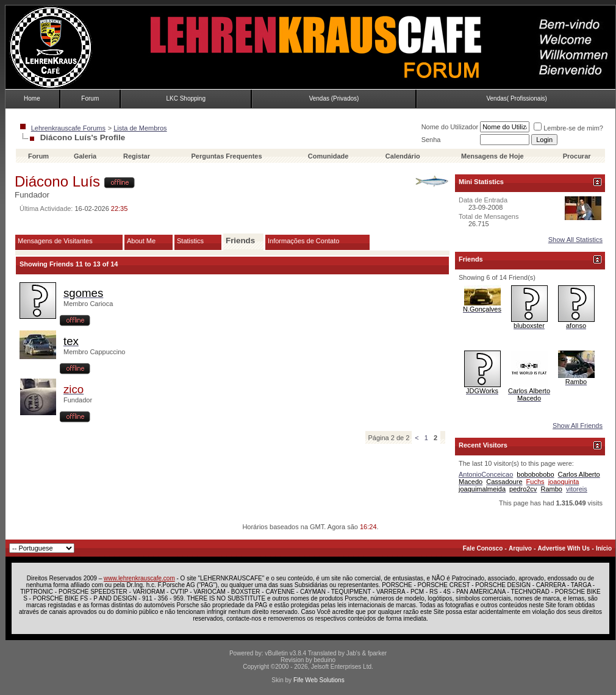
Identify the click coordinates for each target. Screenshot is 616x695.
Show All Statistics (575, 240)
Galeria (85, 156)
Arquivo (520, 548)
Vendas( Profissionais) (517, 98)
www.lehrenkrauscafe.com (139, 578)
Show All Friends (578, 426)
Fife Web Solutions (319, 680)
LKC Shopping (186, 98)
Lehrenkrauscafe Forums (68, 128)
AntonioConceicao (486, 474)
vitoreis (577, 489)
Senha (431, 140)
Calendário (403, 156)
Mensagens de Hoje (492, 156)
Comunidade (329, 156)
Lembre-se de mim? (568, 128)
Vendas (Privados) (334, 98)
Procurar (577, 156)
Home (32, 98)
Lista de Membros (140, 128)
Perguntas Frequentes (226, 156)
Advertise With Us (564, 548)
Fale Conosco (483, 548)
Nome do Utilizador (450, 127)
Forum (90, 98)
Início (604, 548)
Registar (137, 156)
